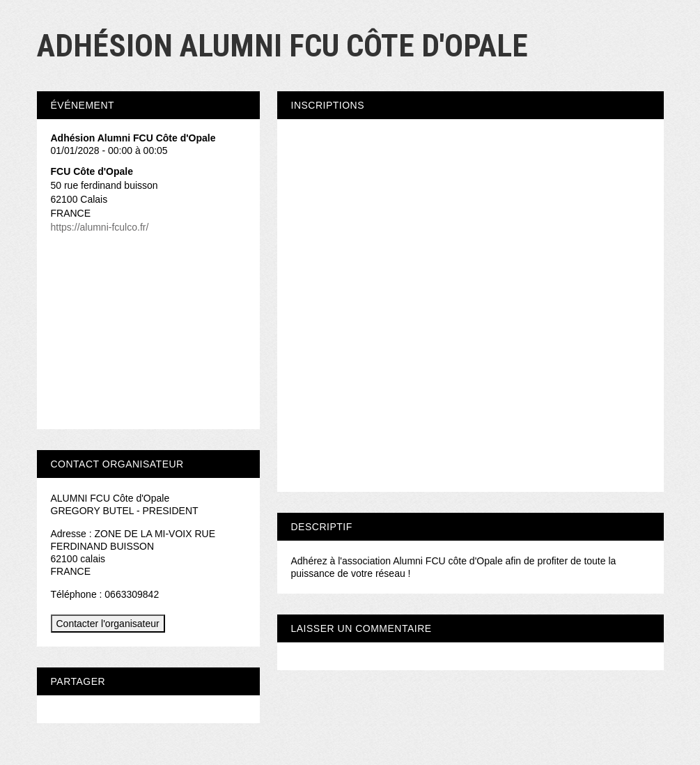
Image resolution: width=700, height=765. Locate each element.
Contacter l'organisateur (108, 624)
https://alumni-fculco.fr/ (100, 227)
